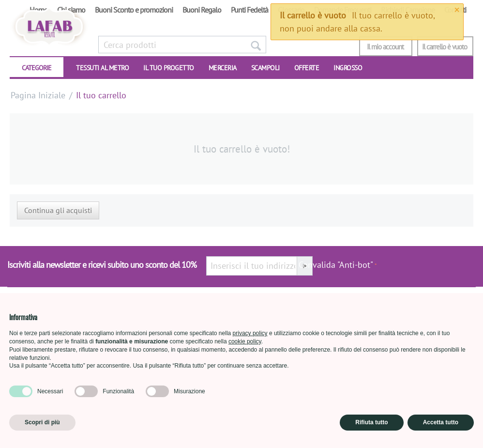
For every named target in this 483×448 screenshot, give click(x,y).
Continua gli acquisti (58, 210)
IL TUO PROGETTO (169, 68)
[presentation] (426, 270)
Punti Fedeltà (249, 10)
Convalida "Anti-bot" (336, 265)
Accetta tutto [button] (441, 422)
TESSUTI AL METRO (102, 68)
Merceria (223, 68)
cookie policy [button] (245, 341)
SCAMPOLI (265, 68)
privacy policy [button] (250, 333)
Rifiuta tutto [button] (371, 422)
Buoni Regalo (202, 10)
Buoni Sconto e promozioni (134, 10)
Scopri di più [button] (42, 422)
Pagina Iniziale (38, 95)
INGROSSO (348, 68)
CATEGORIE (37, 68)
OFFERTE (307, 68)
